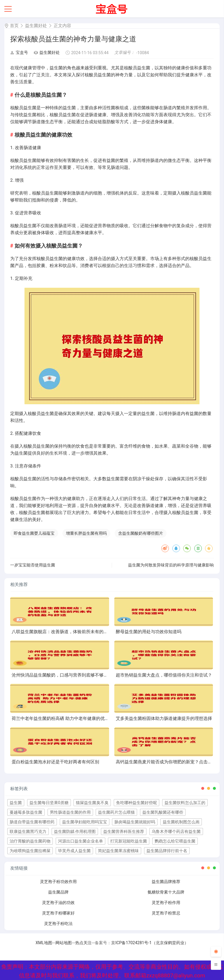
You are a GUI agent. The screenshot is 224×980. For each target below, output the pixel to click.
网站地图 (64, 943)
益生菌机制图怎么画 (181, 822)
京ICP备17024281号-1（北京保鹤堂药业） (150, 943)
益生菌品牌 (58, 892)
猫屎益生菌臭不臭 (92, 803)
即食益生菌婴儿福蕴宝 (34, 533)
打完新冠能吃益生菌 (129, 841)
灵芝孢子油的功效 (58, 903)
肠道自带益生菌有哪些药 (32, 822)
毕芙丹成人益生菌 (74, 851)
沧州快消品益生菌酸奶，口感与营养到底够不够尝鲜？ (64, 675)
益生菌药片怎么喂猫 (116, 812)
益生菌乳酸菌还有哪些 (163, 812)
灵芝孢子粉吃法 (58, 924)
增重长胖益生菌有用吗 (86, 533)
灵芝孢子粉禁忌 (166, 913)
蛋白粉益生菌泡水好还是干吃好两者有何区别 (55, 762)
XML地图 (44, 943)
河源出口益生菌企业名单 (80, 841)
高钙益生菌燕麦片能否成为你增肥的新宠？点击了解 (166, 762)
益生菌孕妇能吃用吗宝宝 (85, 822)
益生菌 (16, 803)
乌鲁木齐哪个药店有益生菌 (176, 831)
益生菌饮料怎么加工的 (185, 803)
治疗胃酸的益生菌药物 (30, 841)
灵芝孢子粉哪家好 (58, 913)
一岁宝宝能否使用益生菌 (33, 565)
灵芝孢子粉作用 (166, 903)
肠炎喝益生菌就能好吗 (135, 822)
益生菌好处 (36, 26)
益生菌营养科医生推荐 (124, 831)
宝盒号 (19, 52)
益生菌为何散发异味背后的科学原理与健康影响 (171, 565)
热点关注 (83, 943)
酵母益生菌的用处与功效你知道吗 (149, 632)
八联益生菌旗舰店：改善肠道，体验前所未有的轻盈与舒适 (69, 632)
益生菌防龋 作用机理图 (75, 831)
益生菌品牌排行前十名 (167, 851)
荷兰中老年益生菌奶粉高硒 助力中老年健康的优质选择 (65, 718)
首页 (14, 26)
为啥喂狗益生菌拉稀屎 (30, 851)
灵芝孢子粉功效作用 (58, 882)
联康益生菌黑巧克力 (28, 831)
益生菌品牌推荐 (166, 882)
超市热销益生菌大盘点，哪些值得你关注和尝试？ (164, 675)
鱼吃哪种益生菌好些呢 (136, 803)
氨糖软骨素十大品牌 (166, 892)
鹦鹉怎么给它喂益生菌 (175, 841)
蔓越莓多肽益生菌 (26, 812)
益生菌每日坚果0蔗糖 (49, 803)
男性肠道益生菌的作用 (70, 812)
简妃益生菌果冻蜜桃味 (118, 851)
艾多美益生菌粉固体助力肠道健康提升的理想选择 (164, 718)
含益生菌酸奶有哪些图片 (141, 533)
